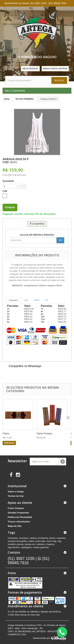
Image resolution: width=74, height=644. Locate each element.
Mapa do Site (15, 526)
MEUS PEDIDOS (30, 69)
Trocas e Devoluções (19, 522)
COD (6, 162)
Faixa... (7, 433)
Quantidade (8, 181)
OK (60, 240)
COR (5, 191)
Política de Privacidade (20, 517)
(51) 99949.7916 (29, 561)
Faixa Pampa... (45, 433)
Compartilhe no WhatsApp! (25, 366)
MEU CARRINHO (15, 91)
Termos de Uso (16, 496)
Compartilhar (37, 224)
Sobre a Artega (16, 492)
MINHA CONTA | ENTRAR (55, 69)
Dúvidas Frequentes (18, 513)
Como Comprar (16, 508)
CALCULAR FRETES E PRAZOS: (37, 235)
